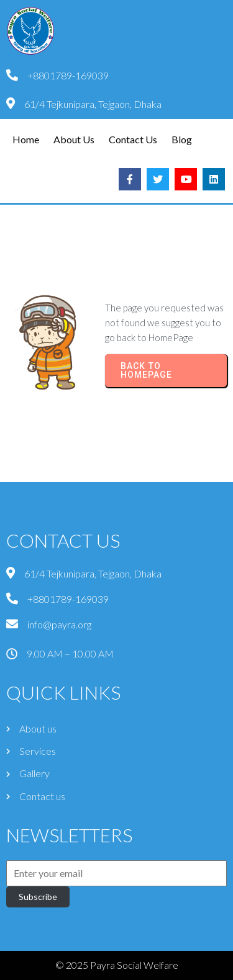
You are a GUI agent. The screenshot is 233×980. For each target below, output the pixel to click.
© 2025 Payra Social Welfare (117, 965)
